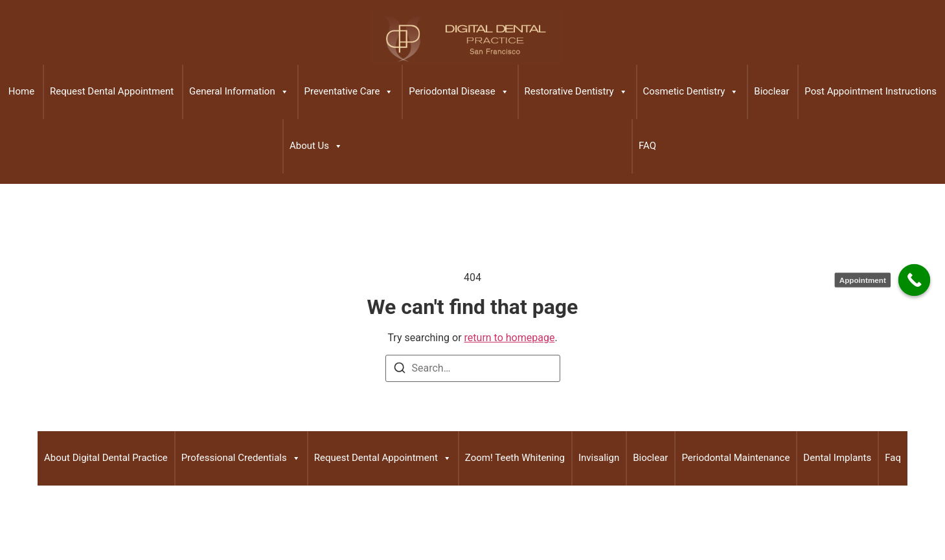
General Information (239, 92)
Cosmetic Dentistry (691, 92)
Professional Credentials (241, 458)
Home (21, 91)
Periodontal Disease (459, 92)
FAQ (647, 146)
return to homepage (510, 338)
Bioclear (771, 91)
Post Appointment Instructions (871, 91)
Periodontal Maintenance (735, 458)
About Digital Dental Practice (106, 458)
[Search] (400, 370)
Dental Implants (837, 458)
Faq (893, 458)
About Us (316, 146)
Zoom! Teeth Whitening (515, 458)
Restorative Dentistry (576, 92)
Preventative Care (349, 92)
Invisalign (599, 458)
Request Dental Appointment (112, 91)
